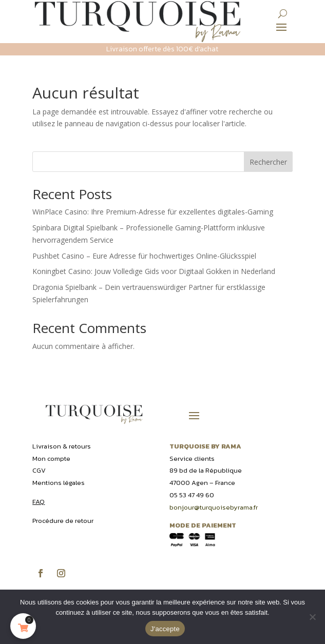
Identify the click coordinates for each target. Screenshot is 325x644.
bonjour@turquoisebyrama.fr (214, 507)
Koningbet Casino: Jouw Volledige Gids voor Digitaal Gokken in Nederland (154, 271)
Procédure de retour (63, 521)
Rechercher (268, 162)
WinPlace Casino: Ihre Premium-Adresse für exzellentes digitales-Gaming (153, 212)
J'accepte (165, 629)
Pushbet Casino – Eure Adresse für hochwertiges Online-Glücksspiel (144, 256)
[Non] (312, 617)
